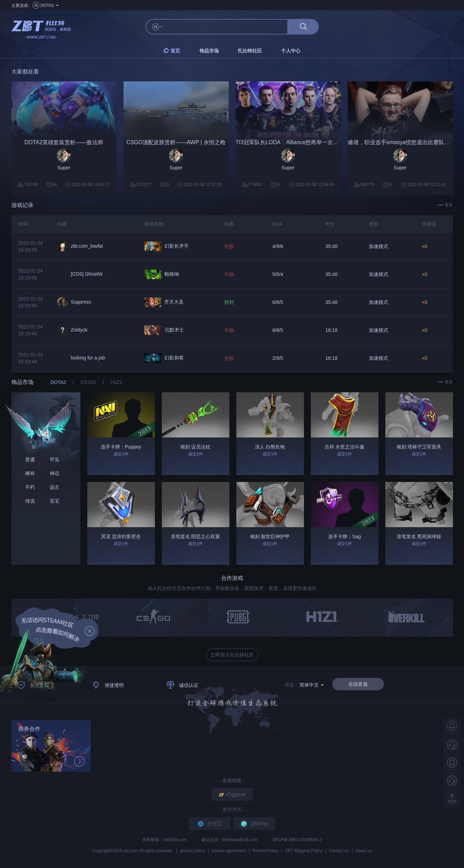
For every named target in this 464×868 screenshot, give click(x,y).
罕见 (55, 460)
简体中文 (312, 685)
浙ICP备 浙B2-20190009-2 (297, 840)
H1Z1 (116, 382)
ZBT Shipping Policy (304, 851)
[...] (229, 27)
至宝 (55, 501)
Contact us (339, 851)
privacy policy (192, 851)
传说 (30, 501)
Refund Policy (265, 851)
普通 (30, 460)
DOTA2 (59, 382)
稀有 (30, 473)
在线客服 (358, 684)
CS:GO (89, 382)
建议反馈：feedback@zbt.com (230, 840)
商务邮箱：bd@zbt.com (165, 840)
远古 (55, 487)
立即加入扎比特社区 (232, 655)
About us (363, 851)
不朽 (30, 487)
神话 (55, 473)
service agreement (229, 851)
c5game (232, 794)
